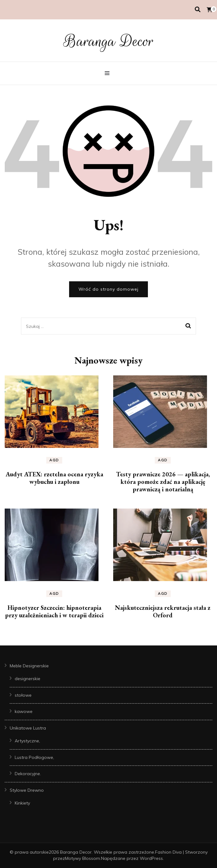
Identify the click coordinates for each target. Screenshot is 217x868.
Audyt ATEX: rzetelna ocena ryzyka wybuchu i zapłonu (54, 478)
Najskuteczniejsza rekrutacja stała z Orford (163, 611)
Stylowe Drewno (27, 790)
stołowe (23, 695)
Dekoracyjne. (28, 774)
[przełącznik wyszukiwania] (198, 10)
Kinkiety (22, 803)
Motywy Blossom (83, 858)
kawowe (24, 711)
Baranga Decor (109, 41)
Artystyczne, (27, 741)
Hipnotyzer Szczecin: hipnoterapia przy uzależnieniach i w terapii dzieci (54, 611)
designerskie (28, 679)
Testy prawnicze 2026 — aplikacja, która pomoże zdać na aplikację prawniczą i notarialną (163, 482)
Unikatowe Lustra (28, 728)
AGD (54, 460)
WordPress (151, 858)
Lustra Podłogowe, (34, 757)
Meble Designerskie (29, 666)
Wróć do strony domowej (108, 289)
